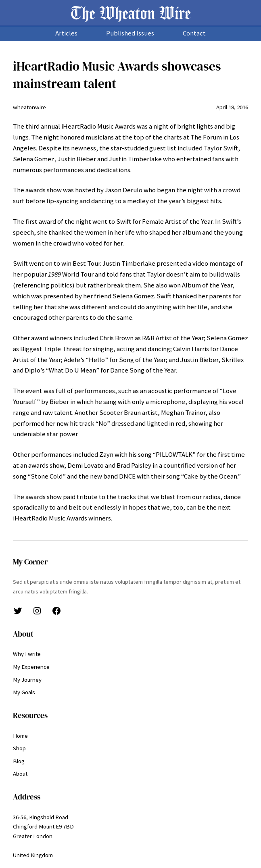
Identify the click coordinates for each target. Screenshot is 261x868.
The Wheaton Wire (131, 13)
